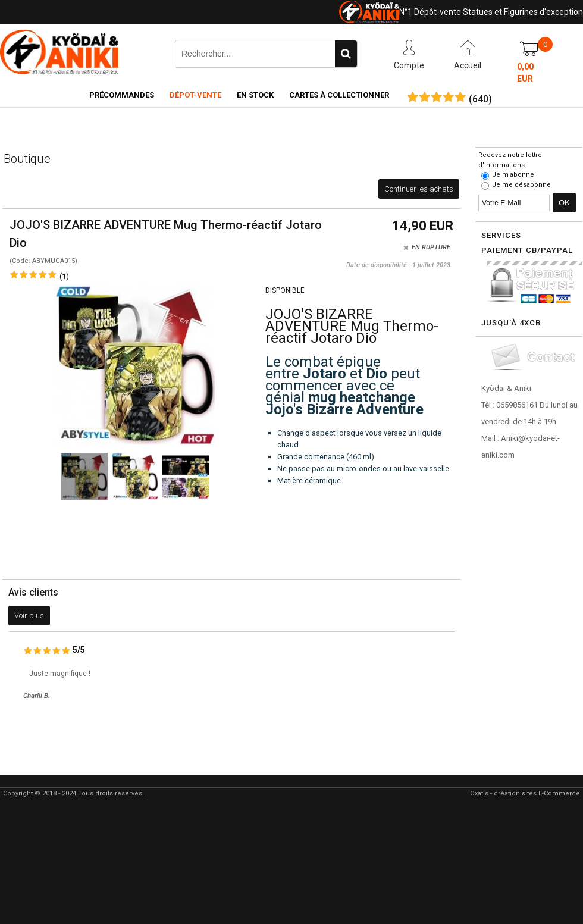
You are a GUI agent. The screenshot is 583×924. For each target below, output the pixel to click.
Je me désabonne (521, 185)
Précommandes (122, 95)
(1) (64, 276)
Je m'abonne (513, 175)
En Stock (255, 95)
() (480, 99)
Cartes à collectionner (339, 95)
